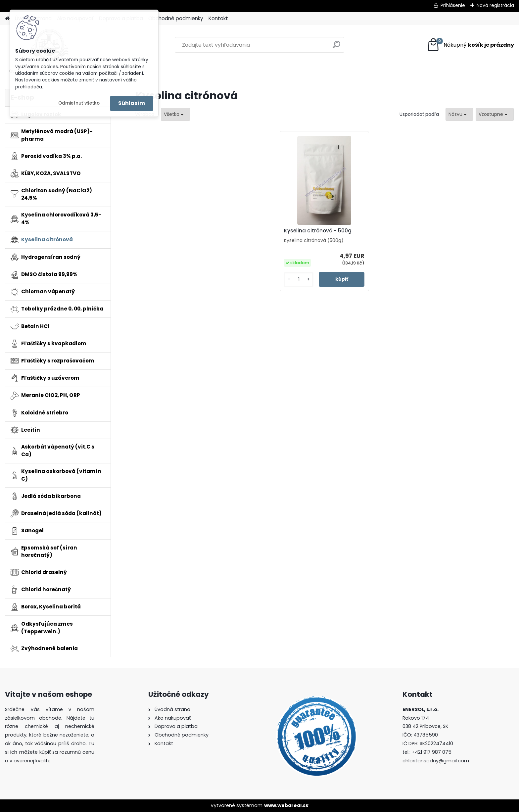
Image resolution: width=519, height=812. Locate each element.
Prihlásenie (453, 5)
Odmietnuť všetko (79, 103)
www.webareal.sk (286, 805)
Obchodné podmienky (176, 18)
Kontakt (218, 18)
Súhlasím (132, 103)
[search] (336, 47)
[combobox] (459, 114)
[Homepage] (7, 19)
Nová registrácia (495, 5)
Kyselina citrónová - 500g (318, 231)
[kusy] (299, 280)
